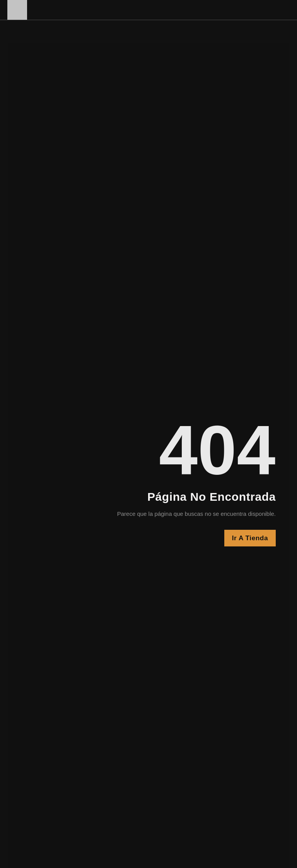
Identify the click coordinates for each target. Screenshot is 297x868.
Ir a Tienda (249, 538)
